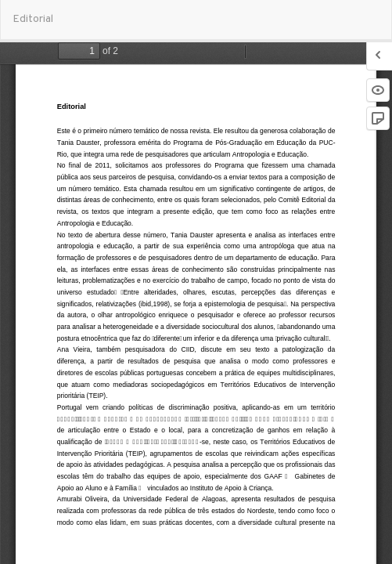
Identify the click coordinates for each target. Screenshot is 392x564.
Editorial (33, 19)
